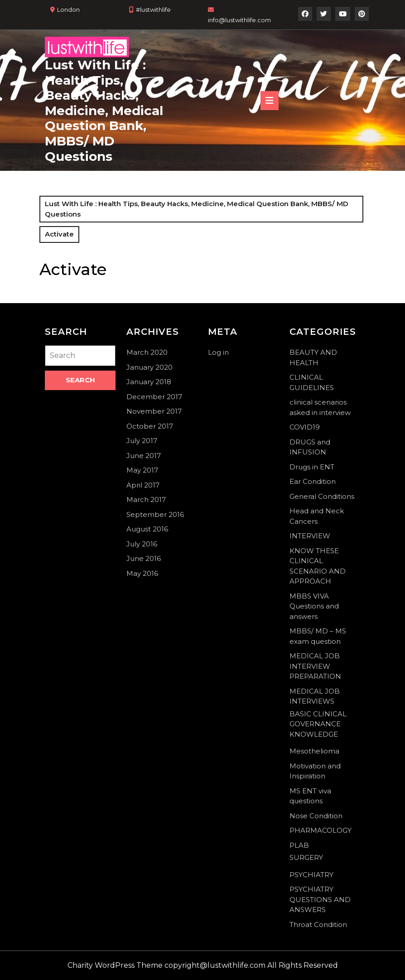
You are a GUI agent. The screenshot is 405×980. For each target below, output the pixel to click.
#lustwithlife (153, 10)
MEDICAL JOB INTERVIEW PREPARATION (315, 666)
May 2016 (142, 573)
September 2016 (155, 514)
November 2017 (154, 411)
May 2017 (142, 470)
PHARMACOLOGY (321, 830)
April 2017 (143, 485)
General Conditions (322, 496)
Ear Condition (313, 481)
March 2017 (146, 500)
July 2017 (142, 441)
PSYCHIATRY (311, 875)
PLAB (299, 845)
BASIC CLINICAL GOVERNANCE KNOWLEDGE (318, 724)
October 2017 (150, 426)
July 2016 (142, 544)
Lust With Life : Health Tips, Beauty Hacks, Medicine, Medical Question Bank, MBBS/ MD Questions (104, 111)
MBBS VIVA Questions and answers (314, 606)
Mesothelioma (314, 751)
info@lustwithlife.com (239, 20)
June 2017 (144, 456)
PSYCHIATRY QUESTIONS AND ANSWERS (320, 899)
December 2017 (154, 397)
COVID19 (305, 427)
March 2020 (147, 352)
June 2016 (144, 558)
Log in (218, 352)
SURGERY (306, 857)
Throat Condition (318, 924)
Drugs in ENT (312, 467)
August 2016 (147, 529)
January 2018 (149, 382)
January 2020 (149, 367)
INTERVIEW (310, 536)
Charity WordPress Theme (115, 965)
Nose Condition (316, 816)
